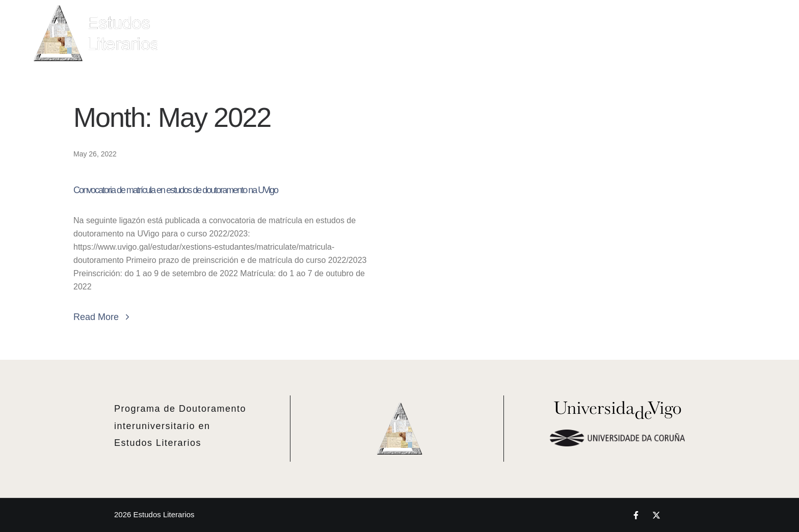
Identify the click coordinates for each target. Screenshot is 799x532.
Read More (103, 317)
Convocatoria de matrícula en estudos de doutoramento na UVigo (176, 190)
